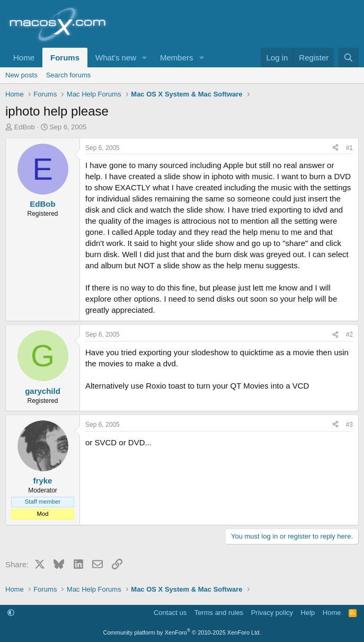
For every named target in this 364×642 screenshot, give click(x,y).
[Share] (335, 148)
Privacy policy (272, 613)
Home (24, 58)
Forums (65, 58)
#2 (349, 335)
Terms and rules (219, 613)
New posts (21, 75)
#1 (349, 148)
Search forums (69, 75)
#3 (349, 425)
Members (177, 58)
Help (308, 613)
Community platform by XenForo (182, 632)
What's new (116, 58)
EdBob (25, 127)
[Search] (348, 58)
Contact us (170, 613)
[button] (145, 58)
